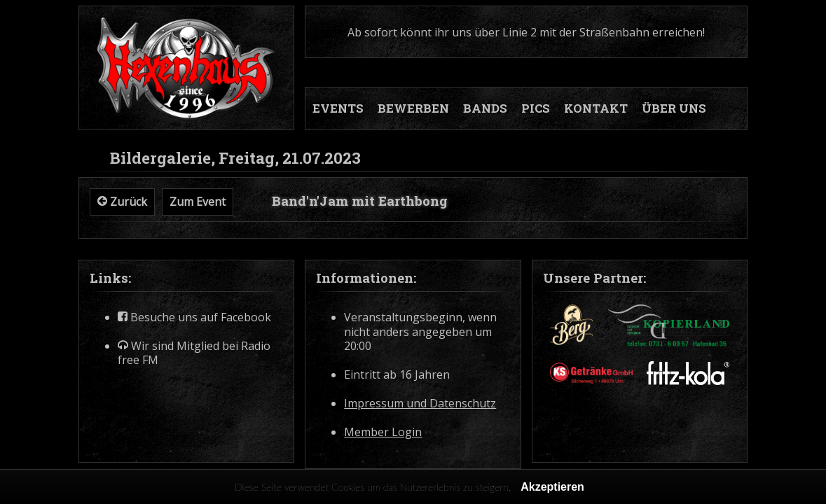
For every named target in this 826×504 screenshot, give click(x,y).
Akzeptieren (552, 487)
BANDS (485, 108)
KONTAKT (596, 108)
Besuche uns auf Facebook (194, 317)
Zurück (122, 202)
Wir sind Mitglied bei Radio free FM (194, 353)
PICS (536, 108)
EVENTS (338, 108)
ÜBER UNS (674, 108)
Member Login (383, 432)
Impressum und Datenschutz (420, 404)
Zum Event (198, 202)
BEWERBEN (413, 108)
